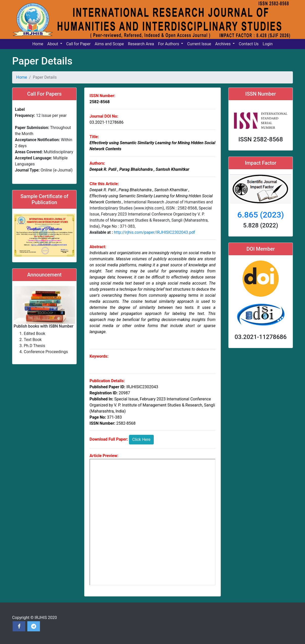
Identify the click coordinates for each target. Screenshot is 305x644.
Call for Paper (79, 44)
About (53, 44)
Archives (223, 44)
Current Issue (199, 44)
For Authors (169, 44)
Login (268, 44)
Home (38, 44)
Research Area (141, 44)
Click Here (141, 439)
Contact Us (249, 44)
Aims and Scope (109, 44)
